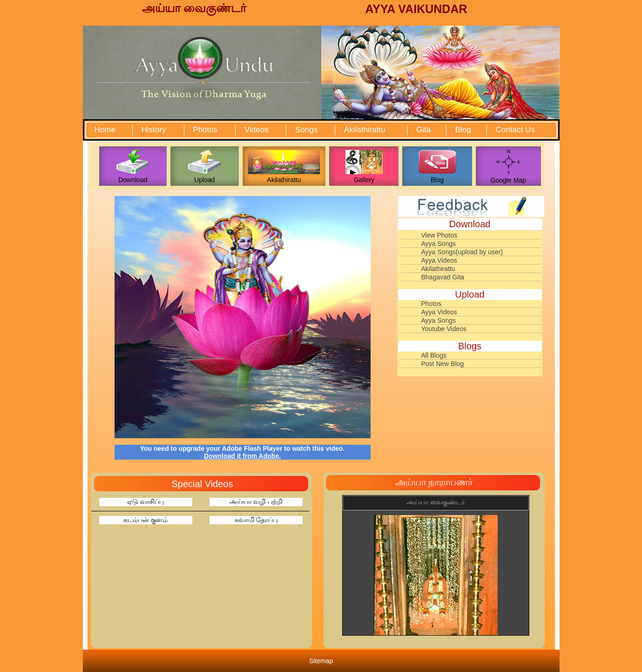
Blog (463, 130)
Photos (205, 130)
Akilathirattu (365, 130)
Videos (257, 130)
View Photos (439, 235)
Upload (204, 180)
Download (133, 180)
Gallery (364, 180)
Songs (306, 130)
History (154, 130)
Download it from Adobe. (242, 456)
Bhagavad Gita (443, 277)
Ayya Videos (439, 260)
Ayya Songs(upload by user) (462, 252)
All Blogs (434, 355)
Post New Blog (443, 364)
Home (105, 130)
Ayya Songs (439, 244)
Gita (423, 130)
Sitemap (321, 661)
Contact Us (515, 130)
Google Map (508, 180)
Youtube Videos (444, 329)
